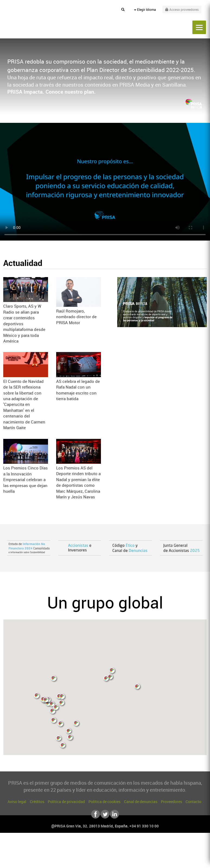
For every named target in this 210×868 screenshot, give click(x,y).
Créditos (37, 802)
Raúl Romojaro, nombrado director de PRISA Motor (76, 317)
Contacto (193, 802)
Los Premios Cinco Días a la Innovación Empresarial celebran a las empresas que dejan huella (26, 479)
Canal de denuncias (141, 802)
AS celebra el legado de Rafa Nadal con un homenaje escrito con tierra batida (78, 390)
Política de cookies (104, 802)
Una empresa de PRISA (105, 850)
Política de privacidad (66, 802)
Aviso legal (17, 802)
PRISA (31, 22)
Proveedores (171, 802)
